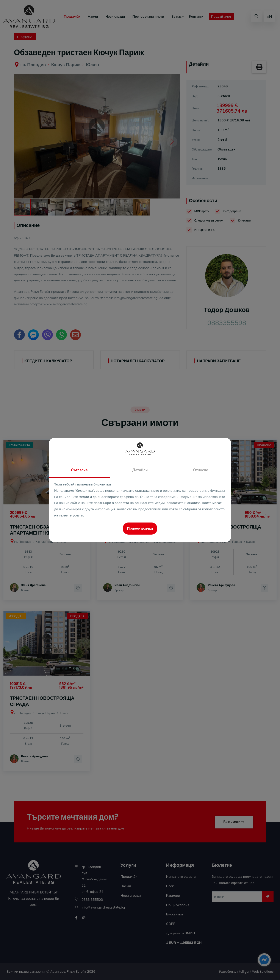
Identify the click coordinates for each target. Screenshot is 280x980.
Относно (201, 470)
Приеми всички (140, 529)
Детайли (140, 470)
